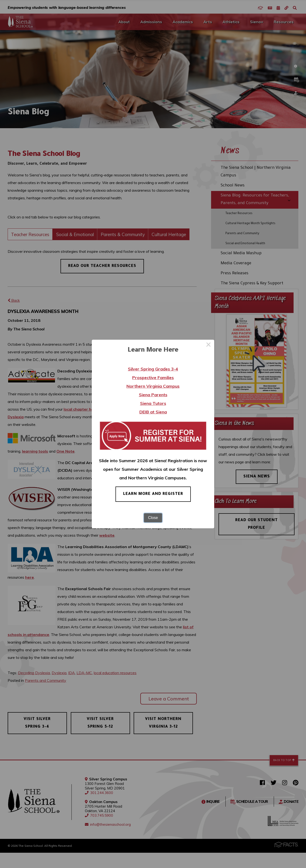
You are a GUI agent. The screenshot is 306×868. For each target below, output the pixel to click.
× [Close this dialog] (208, 345)
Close (153, 518)
